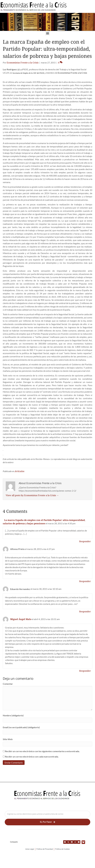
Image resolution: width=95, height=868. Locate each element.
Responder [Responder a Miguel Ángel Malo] (85, 671)
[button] (47, 33)
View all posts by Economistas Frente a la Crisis (32, 495)
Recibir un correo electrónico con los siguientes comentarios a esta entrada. (42, 751)
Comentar (8, 684)
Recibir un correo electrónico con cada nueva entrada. (32, 757)
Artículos (20, 471)
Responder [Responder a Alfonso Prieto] (85, 581)
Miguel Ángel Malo (21, 619)
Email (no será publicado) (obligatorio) (21, 727)
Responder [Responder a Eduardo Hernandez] (85, 611)
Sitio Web (8, 739)
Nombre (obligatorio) (13, 715)
